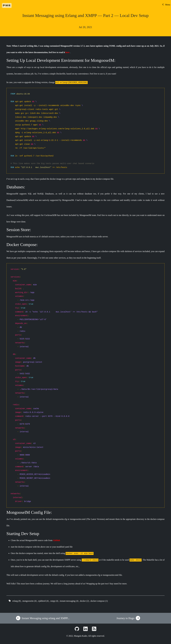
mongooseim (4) (30, 601)
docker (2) (84, 601)
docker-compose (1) (99, 601)
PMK (7, 5)
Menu (166, 5)
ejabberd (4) (43, 601)
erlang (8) (17, 601)
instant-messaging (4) (69, 601)
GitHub (56, 540)
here (67, 52)
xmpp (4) (54, 601)
